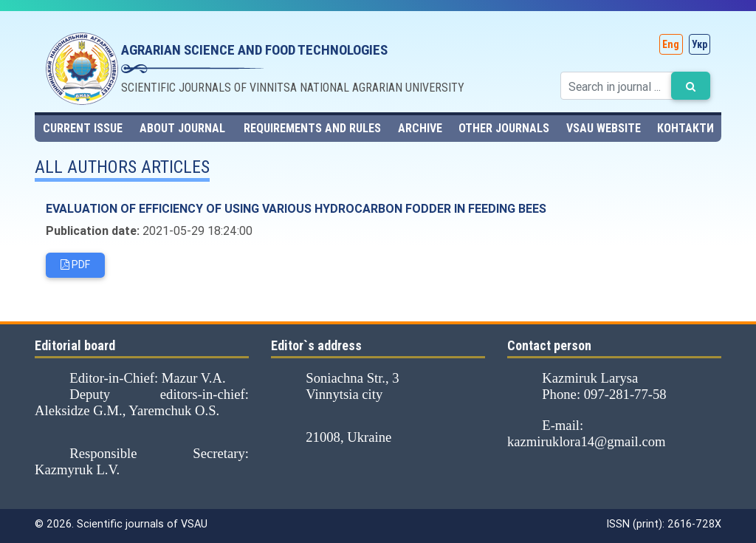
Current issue (83, 128)
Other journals (504, 128)
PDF (75, 266)
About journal (182, 128)
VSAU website (604, 128)
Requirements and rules (312, 128)
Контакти (685, 128)
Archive (420, 128)
